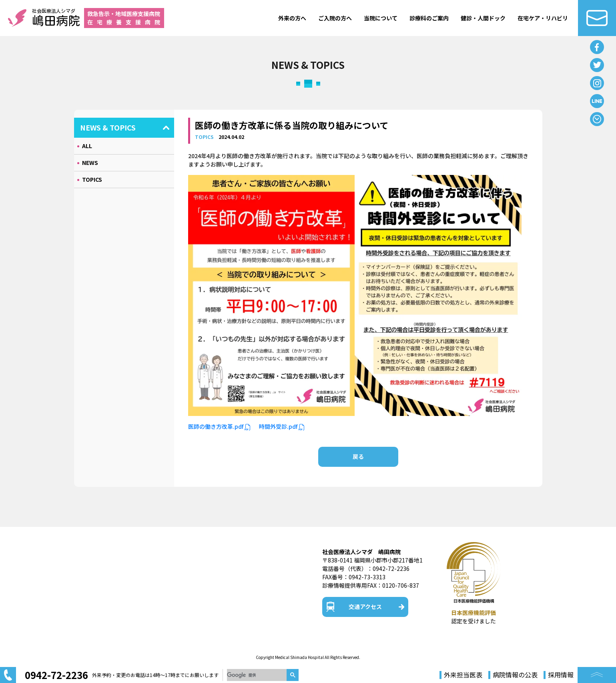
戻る (358, 456)
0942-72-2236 (391, 568)
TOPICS (92, 179)
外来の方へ (292, 18)
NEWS (90, 163)
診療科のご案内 (429, 18)
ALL (87, 146)
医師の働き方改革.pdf (220, 426)
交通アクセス (365, 607)
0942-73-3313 (367, 577)
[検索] (257, 675)
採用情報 (561, 675)
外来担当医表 (463, 675)
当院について (381, 18)
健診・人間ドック (483, 18)
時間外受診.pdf (282, 426)
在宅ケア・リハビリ (543, 18)
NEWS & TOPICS (108, 127)
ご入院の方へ (335, 18)
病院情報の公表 (515, 675)
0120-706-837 (401, 585)
